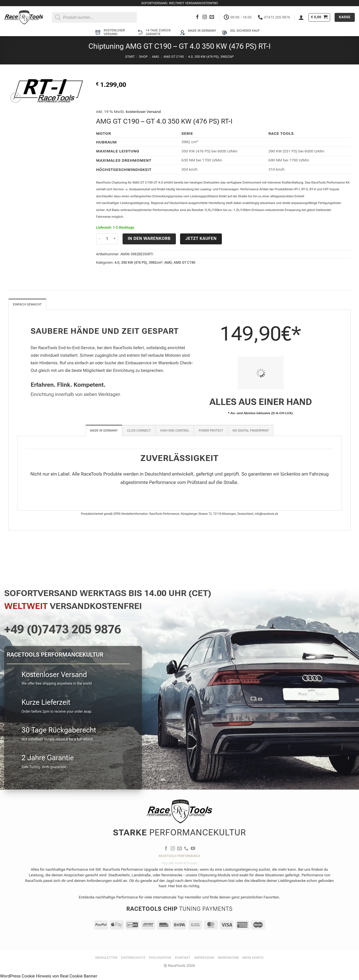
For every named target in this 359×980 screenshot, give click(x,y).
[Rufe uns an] (186, 849)
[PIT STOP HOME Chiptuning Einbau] (261, 373)
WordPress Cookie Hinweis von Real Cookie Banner (49, 977)
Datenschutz (133, 958)
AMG (156, 57)
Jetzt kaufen (201, 238)
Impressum (204, 958)
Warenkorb (228, 958)
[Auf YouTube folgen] (193, 849)
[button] (301, 17)
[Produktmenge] (107, 239)
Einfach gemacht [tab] (29, 305)
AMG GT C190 (174, 57)
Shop (143, 57)
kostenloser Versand (143, 112)
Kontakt (183, 958)
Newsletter (106, 958)
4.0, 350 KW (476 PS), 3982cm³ (211, 57)
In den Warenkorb (149, 238)
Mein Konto (253, 958)
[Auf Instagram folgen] (205, 17)
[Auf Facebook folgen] (197, 17)
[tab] (104, 431)
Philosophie (160, 958)
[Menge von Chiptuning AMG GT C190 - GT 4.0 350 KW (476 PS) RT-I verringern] (100, 239)
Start (130, 57)
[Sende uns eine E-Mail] (212, 17)
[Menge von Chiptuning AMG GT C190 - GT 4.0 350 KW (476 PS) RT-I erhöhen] (115, 239)
